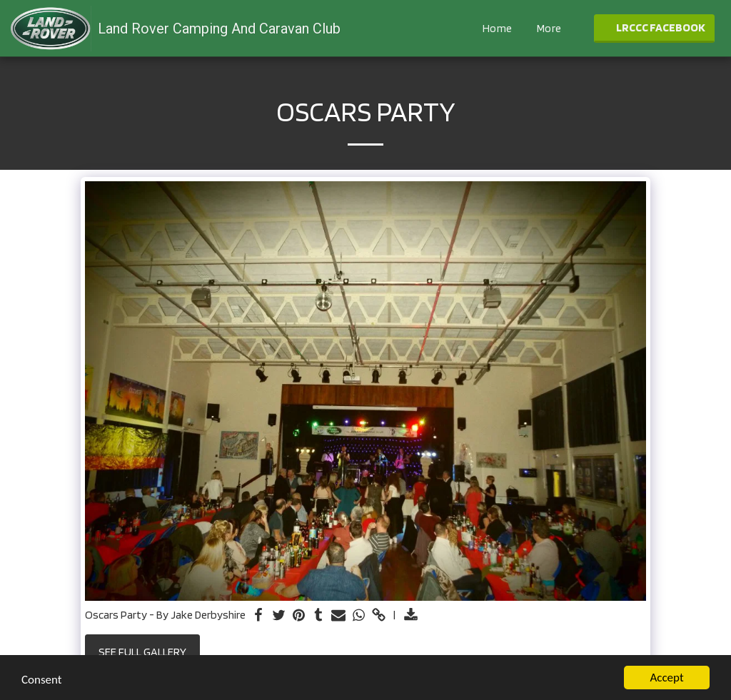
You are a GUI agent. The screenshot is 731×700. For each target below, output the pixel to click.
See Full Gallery (142, 652)
